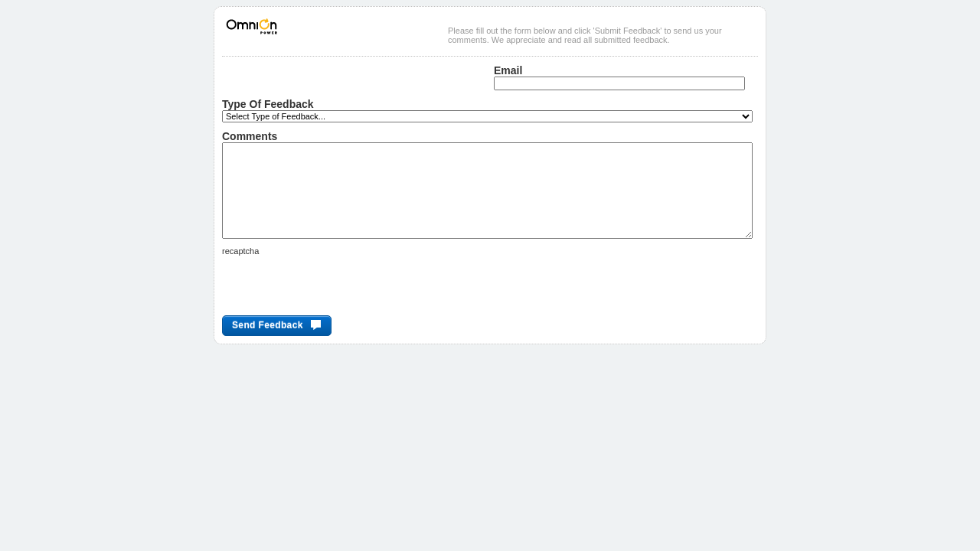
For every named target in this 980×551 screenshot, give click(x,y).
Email (508, 70)
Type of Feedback (268, 104)
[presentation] (338, 308)
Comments (250, 136)
